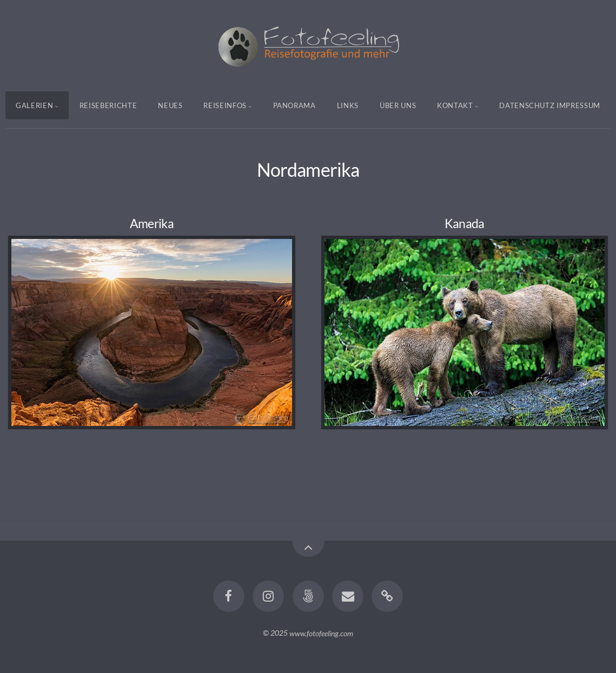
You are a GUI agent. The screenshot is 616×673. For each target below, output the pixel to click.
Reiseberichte (108, 105)
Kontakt (455, 105)
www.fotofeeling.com (321, 633)
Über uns (398, 105)
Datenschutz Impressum (550, 105)
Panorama (294, 105)
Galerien (34, 105)
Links (348, 105)
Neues (170, 105)
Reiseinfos (225, 105)
